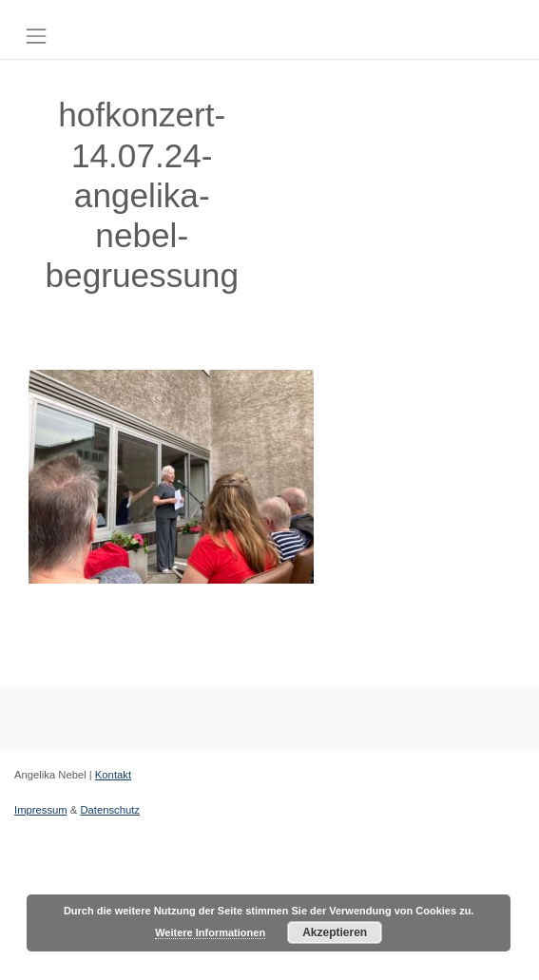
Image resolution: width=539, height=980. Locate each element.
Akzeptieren (335, 932)
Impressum (41, 810)
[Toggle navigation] (36, 36)
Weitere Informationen (210, 932)
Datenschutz (110, 810)
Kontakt (113, 775)
